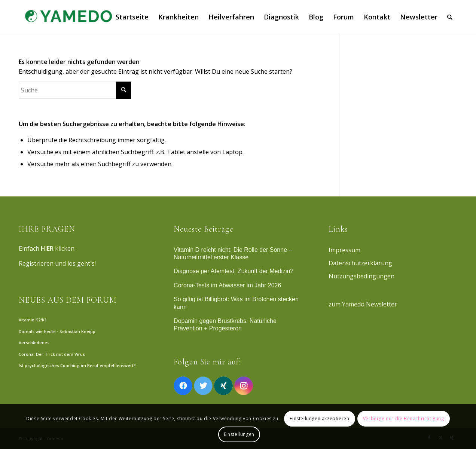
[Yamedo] (67, 17)
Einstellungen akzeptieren (319, 419)
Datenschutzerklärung (360, 263)
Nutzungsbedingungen (361, 276)
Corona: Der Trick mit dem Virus (52, 354)
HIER (47, 248)
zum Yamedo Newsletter (363, 304)
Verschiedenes (34, 343)
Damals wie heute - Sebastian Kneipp (57, 331)
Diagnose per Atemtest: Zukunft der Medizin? (234, 271)
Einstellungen (239, 434)
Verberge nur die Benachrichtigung (404, 419)
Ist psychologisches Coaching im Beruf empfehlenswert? (77, 365)
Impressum (344, 250)
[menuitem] (132, 17)
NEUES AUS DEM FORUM (68, 300)
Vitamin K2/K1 (33, 320)
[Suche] (450, 17)
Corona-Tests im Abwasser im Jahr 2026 (227, 285)
